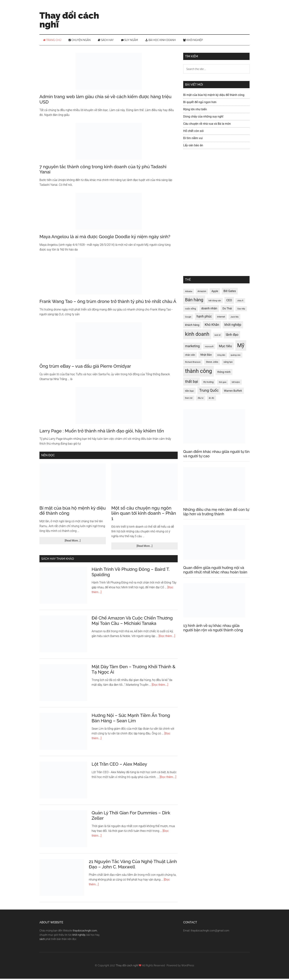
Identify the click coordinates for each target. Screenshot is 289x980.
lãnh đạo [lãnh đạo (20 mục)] (232, 336)
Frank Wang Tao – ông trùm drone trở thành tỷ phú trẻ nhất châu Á (108, 303)
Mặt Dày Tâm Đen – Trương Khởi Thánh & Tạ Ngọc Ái (134, 671)
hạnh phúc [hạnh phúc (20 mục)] (204, 318)
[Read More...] (73, 542)
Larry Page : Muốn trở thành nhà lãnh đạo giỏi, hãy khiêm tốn (102, 432)
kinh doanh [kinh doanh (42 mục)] (197, 335)
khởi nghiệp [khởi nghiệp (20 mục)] (233, 326)
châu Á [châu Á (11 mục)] (240, 302)
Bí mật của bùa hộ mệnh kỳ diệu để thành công (73, 512)
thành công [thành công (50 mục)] (199, 372)
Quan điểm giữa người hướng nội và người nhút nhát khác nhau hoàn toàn (215, 571)
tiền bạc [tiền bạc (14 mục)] (189, 392)
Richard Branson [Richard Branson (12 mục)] (193, 363)
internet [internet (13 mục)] (221, 318)
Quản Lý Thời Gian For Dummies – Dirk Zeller (131, 817)
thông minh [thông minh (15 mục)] (224, 373)
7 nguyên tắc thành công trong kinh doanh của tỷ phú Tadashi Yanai (103, 171)
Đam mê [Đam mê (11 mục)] (189, 399)
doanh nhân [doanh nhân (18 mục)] (209, 310)
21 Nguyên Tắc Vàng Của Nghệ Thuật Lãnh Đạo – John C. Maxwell (133, 865)
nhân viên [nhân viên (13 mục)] (190, 356)
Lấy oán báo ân (193, 147)
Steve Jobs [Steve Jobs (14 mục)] (212, 363)
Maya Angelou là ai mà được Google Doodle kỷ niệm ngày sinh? (105, 238)
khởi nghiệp (79, 936)
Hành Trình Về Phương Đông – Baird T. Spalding (131, 573)
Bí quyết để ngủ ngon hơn (200, 103)
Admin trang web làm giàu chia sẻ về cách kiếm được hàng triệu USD (105, 101)
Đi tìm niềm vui (193, 139)
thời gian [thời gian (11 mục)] (223, 383)
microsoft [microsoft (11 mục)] (209, 348)
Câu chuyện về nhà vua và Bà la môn (207, 125)
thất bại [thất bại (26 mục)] (191, 383)
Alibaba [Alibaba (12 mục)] (189, 293)
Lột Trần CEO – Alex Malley (119, 765)
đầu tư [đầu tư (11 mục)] (201, 399)
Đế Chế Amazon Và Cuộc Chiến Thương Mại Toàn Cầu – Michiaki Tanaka (132, 622)
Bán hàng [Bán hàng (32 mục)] (194, 301)
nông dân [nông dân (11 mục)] (221, 356)
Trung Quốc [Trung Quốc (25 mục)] (209, 392)
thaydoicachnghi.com (85, 932)
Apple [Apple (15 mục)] (215, 292)
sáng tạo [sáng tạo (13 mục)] (228, 363)
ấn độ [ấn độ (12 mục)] (211, 399)
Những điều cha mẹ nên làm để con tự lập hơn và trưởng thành (216, 513)
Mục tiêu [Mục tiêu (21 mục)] (225, 347)
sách (42, 940)
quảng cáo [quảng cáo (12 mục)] (236, 356)
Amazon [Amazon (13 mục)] (202, 293)
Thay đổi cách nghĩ (69, 20)
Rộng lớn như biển (195, 111)
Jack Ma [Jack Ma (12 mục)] (234, 318)
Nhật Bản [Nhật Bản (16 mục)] (206, 356)
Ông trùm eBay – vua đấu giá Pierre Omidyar (85, 367)
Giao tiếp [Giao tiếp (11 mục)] (241, 310)
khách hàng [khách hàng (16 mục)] (192, 326)
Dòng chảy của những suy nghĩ (203, 118)
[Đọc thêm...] (167, 637)
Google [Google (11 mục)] (188, 318)
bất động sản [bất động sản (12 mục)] (215, 302)
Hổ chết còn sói (193, 132)
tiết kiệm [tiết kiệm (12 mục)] (236, 383)
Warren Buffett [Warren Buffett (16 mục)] (233, 392)
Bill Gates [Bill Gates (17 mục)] (230, 292)
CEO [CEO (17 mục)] (229, 302)
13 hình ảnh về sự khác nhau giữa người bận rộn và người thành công (213, 629)
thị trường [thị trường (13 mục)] (208, 383)
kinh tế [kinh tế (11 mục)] (218, 336)
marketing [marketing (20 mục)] (192, 347)
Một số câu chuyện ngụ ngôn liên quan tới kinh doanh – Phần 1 (144, 515)
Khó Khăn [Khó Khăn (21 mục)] (212, 326)
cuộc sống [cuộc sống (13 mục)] (190, 310)
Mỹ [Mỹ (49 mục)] (241, 347)
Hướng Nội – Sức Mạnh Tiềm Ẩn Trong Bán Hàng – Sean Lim (131, 719)
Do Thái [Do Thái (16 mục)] (227, 310)
